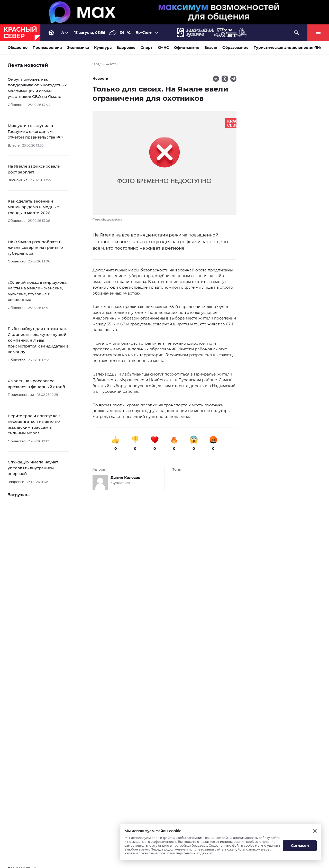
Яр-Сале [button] (144, 32)
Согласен (300, 846)
